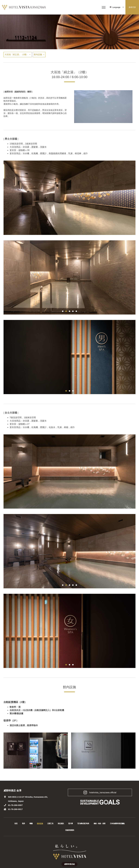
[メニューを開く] (104, 7)
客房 (23, 824)
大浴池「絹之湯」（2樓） (16, 54)
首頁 (16, 824)
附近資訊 (61, 824)
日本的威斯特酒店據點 (117, 824)
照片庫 (70, 824)
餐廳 (31, 824)
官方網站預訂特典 (83, 824)
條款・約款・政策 (99, 824)
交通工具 (50, 824)
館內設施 (38, 54)
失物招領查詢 (70, 830)
